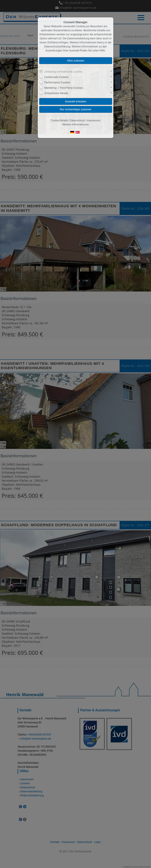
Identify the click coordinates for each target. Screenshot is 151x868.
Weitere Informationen (75, 124)
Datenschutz (77, 120)
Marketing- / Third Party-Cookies (64, 88)
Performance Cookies (57, 82)
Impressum (94, 120)
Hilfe (102, 51)
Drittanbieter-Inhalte (56, 93)
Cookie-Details (59, 120)
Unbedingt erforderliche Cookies (63, 72)
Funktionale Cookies (56, 77)
